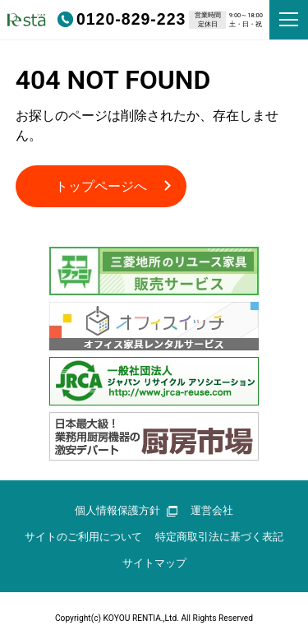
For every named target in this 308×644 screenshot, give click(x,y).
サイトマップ (154, 563)
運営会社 (212, 510)
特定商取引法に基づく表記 (219, 537)
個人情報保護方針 (126, 510)
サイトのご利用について (83, 537)
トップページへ (101, 186)
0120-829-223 (122, 19)
